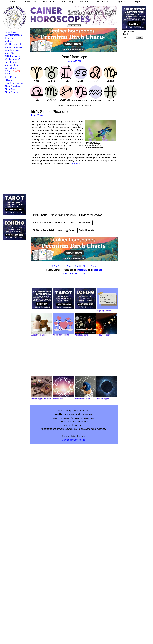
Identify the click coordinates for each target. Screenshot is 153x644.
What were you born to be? (49, 223)
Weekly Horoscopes (64, 414)
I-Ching (8, 80)
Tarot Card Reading (80, 223)
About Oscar (11, 89)
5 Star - (13, 71)
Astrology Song (66, 230)
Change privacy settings (73, 440)
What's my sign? (13, 59)
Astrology (66, 436)
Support (138, 2)
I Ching (85, 266)
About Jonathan (12, 86)
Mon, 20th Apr (74, 61)
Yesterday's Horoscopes (83, 418)
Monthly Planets (12, 65)
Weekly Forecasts (13, 44)
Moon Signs (10, 53)
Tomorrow (10, 38)
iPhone (93, 266)
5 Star (13, 2)
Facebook (97, 270)
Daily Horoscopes (13, 35)
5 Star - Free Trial (43, 230)
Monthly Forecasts (14, 47)
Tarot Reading (11, 77)
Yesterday (10, 41)
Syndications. (79, 436)
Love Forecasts (12, 50)
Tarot (77, 266)
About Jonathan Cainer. (74, 274)
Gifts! (7, 74)
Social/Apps (102, 2)
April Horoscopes (84, 414)
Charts (70, 266)
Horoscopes (31, 2)
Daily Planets (11, 62)
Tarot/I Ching (67, 2)
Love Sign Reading (14, 83)
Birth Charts (49, 2)
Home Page (10, 32)
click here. (76, 163)
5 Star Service (58, 266)
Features (85, 2)
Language (120, 2)
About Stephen (12, 92)
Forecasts (12, 56)
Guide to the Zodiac (91, 215)
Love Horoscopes (61, 418)
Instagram (82, 270)
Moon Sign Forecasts (63, 215)
